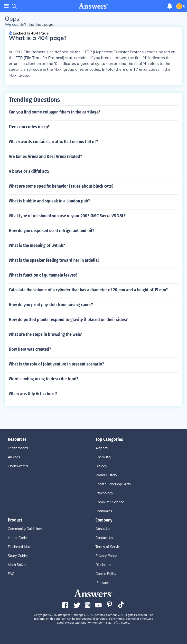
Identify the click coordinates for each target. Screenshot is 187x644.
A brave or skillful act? (29, 171)
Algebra (102, 448)
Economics (104, 511)
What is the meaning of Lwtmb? (37, 245)
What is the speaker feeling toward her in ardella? (54, 260)
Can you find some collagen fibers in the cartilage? (55, 112)
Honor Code (17, 538)
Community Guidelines (25, 529)
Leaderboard (18, 448)
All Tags (14, 457)
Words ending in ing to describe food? (44, 379)
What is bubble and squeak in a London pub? (49, 201)
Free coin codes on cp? (29, 127)
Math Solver (17, 565)
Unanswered (18, 466)
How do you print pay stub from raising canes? (51, 305)
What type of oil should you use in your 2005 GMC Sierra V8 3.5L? (67, 216)
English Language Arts (113, 484)
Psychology (104, 493)
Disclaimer (103, 565)
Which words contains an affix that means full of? (53, 142)
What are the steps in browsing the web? (45, 334)
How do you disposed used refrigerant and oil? (51, 231)
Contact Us (104, 538)
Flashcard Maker (21, 547)
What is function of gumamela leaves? (43, 275)
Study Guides (18, 556)
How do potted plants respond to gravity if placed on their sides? (68, 320)
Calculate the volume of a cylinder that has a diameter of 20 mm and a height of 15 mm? (88, 290)
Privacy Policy (106, 556)
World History (106, 475)
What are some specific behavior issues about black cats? (61, 186)
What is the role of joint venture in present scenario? (56, 364)
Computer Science (110, 502)
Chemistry (103, 457)
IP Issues (103, 583)
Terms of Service (108, 547)
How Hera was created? (30, 349)
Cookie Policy (106, 574)
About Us (103, 529)
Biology (101, 466)
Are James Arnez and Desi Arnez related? (45, 157)
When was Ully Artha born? (33, 394)
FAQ (11, 574)
